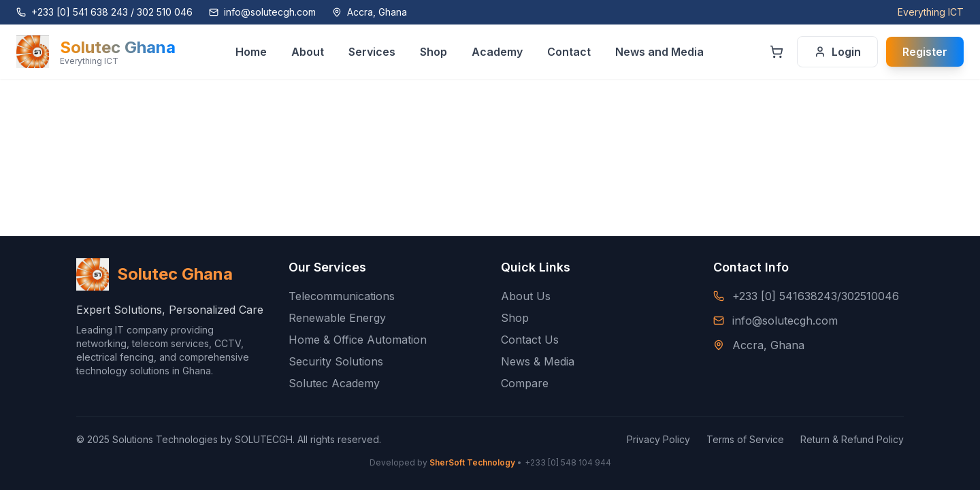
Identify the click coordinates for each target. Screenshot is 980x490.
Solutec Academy (334, 383)
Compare (525, 383)
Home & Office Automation (358, 340)
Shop (515, 318)
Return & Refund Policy (852, 439)
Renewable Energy (337, 318)
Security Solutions (336, 361)
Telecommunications (342, 296)
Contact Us (530, 340)
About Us (526, 296)
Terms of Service (745, 439)
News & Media (538, 361)
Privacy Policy (658, 439)
